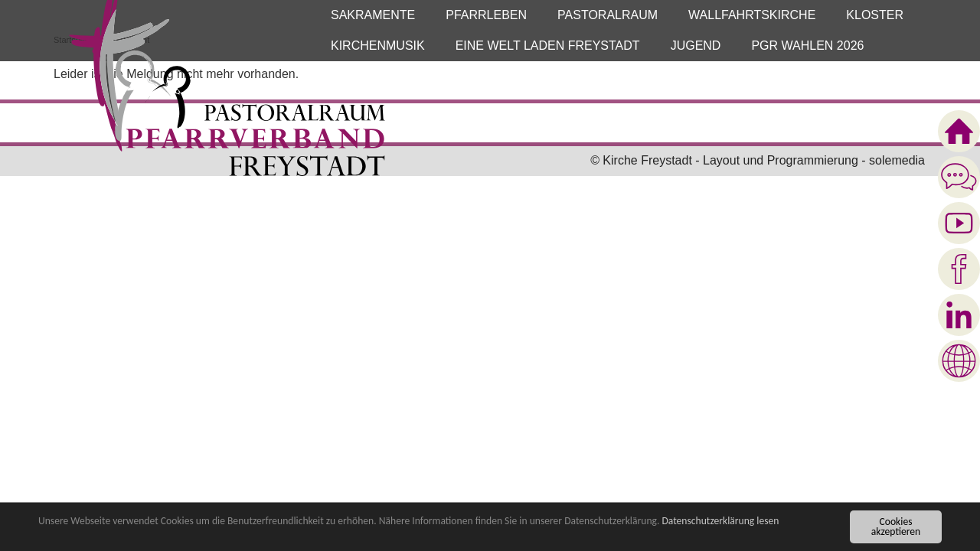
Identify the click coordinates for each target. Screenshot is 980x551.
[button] (373, 15)
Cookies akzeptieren (896, 527)
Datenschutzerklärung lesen (720, 522)
